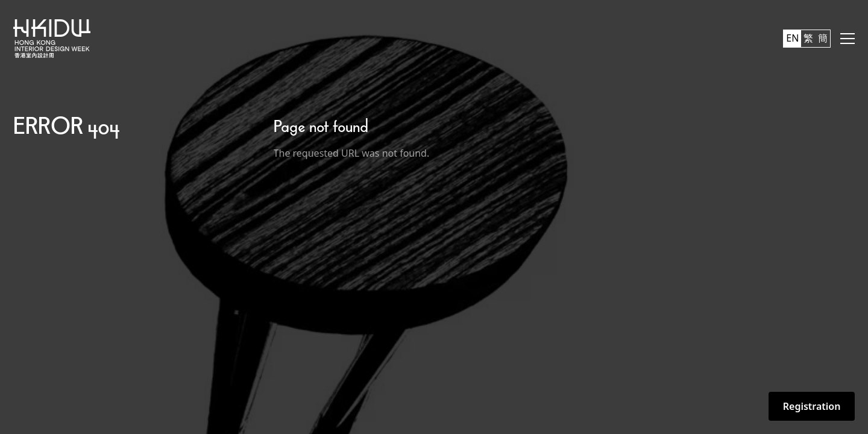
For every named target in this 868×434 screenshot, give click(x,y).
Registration (812, 406)
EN (792, 38)
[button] (848, 39)
